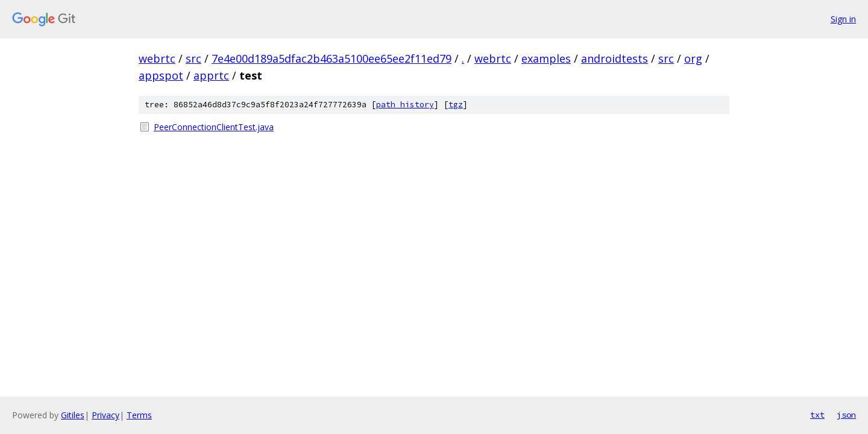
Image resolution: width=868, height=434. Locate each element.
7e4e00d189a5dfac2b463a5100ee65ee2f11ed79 (332, 58)
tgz (456, 105)
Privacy (105, 415)
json (846, 415)
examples (546, 58)
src (193, 58)
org (693, 58)
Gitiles (73, 415)
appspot (161, 75)
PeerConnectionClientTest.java (214, 127)
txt (817, 415)
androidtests (615, 58)
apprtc (211, 75)
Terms (139, 415)
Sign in (843, 19)
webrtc (157, 58)
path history (405, 105)
